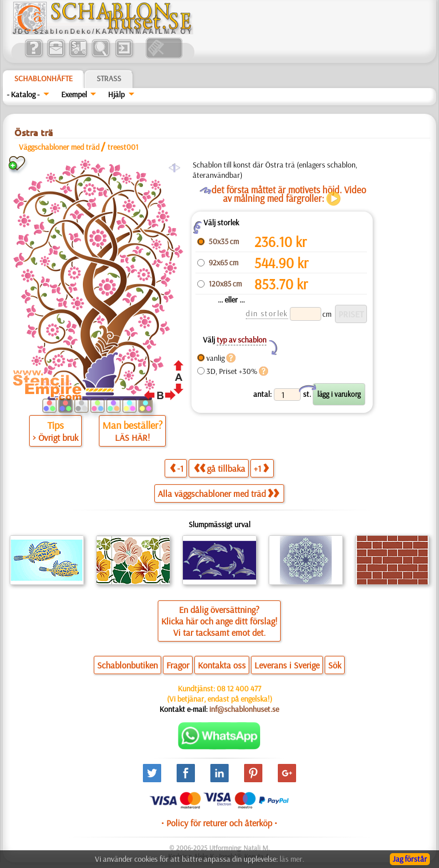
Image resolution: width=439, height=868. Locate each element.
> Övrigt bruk (55, 437)
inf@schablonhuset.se (244, 709)
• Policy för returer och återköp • (219, 823)
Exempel (74, 94)
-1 (177, 468)
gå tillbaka (219, 468)
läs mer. (292, 859)
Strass (109, 78)
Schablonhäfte (43, 78)
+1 (261, 468)
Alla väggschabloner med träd (218, 493)
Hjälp (116, 94)
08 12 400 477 (239, 688)
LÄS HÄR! (132, 437)
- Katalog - (23, 94)
